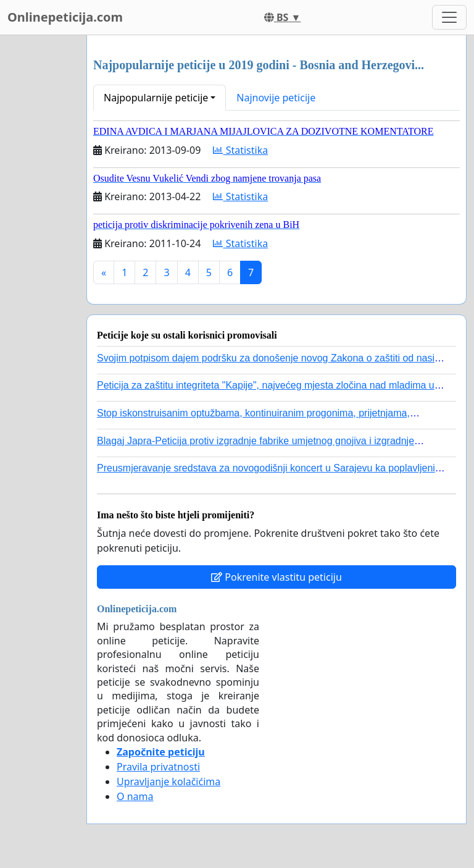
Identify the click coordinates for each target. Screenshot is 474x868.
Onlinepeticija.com (65, 17)
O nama (135, 796)
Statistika (240, 150)
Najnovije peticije (276, 98)
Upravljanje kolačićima (168, 782)
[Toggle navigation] (449, 17)
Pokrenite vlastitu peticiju (276, 577)
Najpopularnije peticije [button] (156, 98)
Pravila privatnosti (158, 767)
